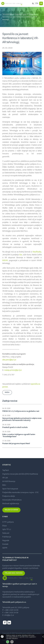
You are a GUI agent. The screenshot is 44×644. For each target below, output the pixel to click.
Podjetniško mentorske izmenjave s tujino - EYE (20, 493)
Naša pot (6, 533)
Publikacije (7, 537)
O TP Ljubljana (8, 522)
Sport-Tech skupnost (10, 489)
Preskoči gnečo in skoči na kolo (15, 428)
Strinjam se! (8, 642)
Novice (31, 14)
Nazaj (7, 392)
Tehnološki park (7, 14)
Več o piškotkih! (12, 642)
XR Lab (5, 478)
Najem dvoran (11, 510)
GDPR (5, 548)
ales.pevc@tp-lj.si (9, 360)
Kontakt (5, 544)
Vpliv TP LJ (7, 530)
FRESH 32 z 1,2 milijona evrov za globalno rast (21, 411)
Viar (20, 255)
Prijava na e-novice (14, 573)
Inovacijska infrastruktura (12, 500)
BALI (4, 485)
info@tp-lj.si (9, 615)
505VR (5, 261)
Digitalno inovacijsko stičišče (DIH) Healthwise (20, 474)
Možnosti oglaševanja (11, 504)
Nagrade (6, 541)
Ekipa (5, 526)
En (37, 3)
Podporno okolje (9, 496)
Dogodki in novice (21, 14)
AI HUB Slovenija (9, 482)
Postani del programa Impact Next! (16, 444)
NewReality (37, 252)
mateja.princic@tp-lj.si (13, 370)
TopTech (6, 470)
